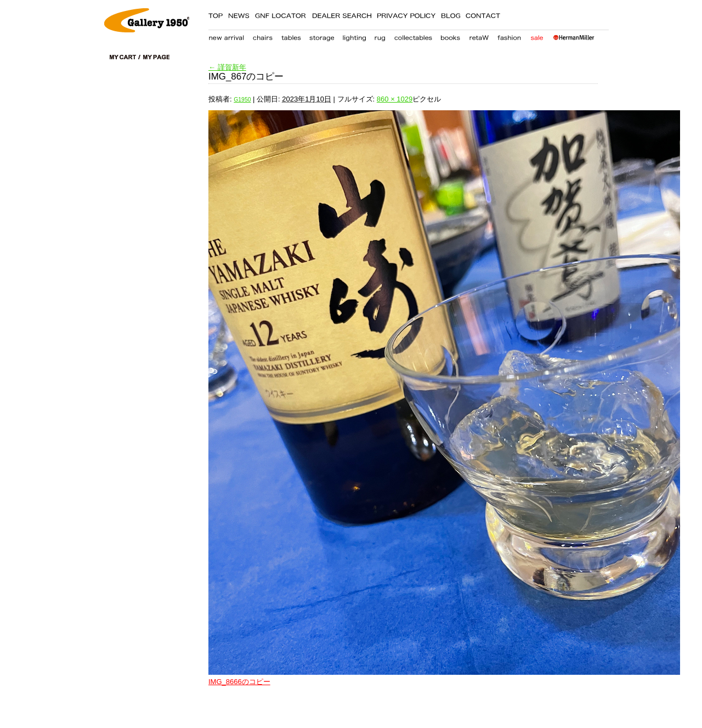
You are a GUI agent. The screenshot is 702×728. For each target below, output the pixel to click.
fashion (509, 36)
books (450, 36)
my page (156, 57)
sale (537, 36)
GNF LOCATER (281, 14)
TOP (216, 14)
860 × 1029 (395, 99)
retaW (479, 36)
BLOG (451, 14)
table (291, 36)
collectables (413, 36)
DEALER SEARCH (342, 14)
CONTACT (483, 14)
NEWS (239, 14)
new (227, 36)
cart (125, 57)
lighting (354, 36)
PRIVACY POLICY (406, 14)
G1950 (242, 100)
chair (263, 36)
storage (322, 36)
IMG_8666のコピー (239, 682)
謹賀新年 (227, 67)
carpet (380, 36)
